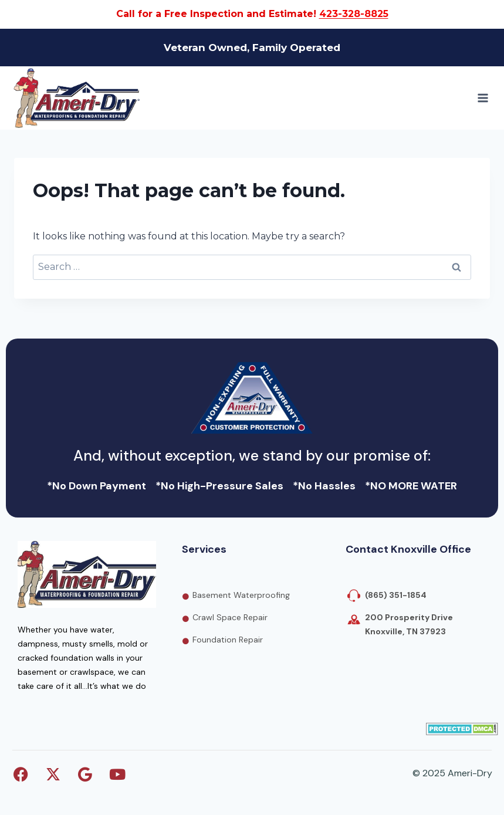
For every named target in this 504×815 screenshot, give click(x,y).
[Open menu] (483, 98)
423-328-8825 (354, 14)
